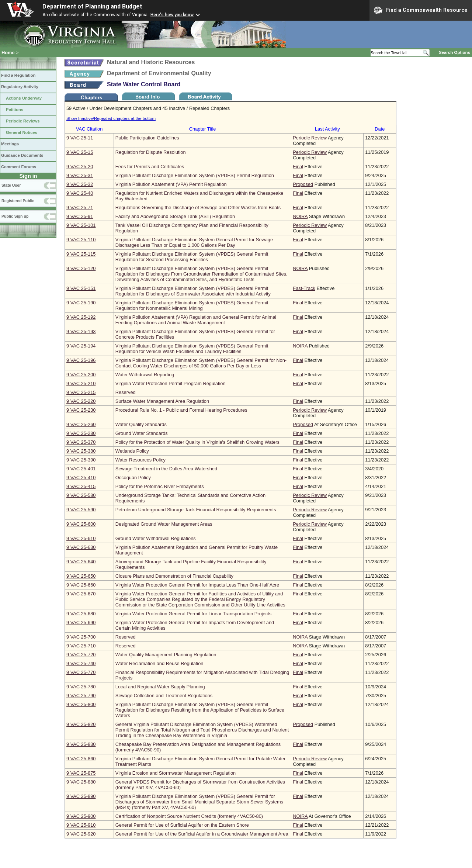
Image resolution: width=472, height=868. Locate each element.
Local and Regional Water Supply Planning (160, 687)
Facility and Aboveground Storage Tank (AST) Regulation (175, 216)
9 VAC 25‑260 (81, 424)
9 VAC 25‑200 (81, 375)
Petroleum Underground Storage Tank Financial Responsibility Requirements (196, 510)
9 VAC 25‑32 (80, 184)
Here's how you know (172, 15)
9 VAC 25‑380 (81, 451)
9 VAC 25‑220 (81, 401)
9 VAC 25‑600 (81, 524)
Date (380, 129)
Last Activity (327, 129)
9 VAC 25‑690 (81, 623)
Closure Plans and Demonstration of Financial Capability (174, 576)
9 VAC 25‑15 (80, 152)
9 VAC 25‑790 (81, 696)
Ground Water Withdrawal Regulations (156, 538)
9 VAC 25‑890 (81, 796)
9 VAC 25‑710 (81, 646)
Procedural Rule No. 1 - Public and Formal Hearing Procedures (181, 410)
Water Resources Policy (140, 460)
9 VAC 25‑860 (81, 759)
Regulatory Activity (20, 87)
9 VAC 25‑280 (81, 433)
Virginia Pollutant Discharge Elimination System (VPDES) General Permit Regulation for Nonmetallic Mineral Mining (192, 305)
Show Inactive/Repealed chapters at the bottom (111, 118)
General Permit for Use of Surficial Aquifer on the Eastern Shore (182, 825)
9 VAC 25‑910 (81, 825)
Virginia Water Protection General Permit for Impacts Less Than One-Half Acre (197, 585)
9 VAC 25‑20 (80, 167)
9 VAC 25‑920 (81, 834)
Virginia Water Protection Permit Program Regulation (171, 383)
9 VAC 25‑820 (81, 724)
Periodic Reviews (23, 121)
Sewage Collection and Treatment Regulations (164, 696)
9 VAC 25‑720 (81, 655)
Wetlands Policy (132, 451)
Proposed (303, 184)
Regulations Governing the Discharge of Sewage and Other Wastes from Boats (198, 208)
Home (8, 53)
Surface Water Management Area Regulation (162, 401)
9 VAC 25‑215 (81, 392)
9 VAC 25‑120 (81, 268)
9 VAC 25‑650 (81, 576)
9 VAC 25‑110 (81, 240)
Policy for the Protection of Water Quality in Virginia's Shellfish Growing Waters (197, 442)
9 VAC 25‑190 (81, 303)
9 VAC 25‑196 (81, 360)
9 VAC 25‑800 (81, 704)
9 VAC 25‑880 (81, 782)
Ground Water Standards (142, 433)
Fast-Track (304, 288)
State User (11, 185)
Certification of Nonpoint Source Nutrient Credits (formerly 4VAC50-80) (189, 816)
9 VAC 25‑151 (81, 288)
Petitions (15, 110)
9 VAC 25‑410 (81, 478)
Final (298, 167)
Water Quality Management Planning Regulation (166, 655)
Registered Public (18, 201)
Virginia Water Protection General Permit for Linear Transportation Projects (193, 614)
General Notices (22, 132)
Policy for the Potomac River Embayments (160, 486)
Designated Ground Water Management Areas (164, 524)
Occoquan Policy (133, 478)
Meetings (10, 144)
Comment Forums (19, 167)
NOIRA (300, 216)
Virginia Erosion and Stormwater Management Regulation (176, 773)
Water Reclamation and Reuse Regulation (159, 663)
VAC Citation (89, 129)
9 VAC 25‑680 (81, 614)
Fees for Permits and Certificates (150, 167)
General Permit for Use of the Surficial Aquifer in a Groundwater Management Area (202, 834)
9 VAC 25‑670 (81, 594)
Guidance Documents (22, 155)
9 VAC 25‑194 (81, 346)
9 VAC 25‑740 (81, 663)
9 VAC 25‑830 (81, 744)
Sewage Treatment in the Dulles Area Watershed (166, 469)
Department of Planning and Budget (92, 6)
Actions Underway (24, 98)
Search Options (454, 52)
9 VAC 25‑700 (81, 637)
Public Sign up (15, 216)
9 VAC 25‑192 (81, 317)
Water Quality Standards (141, 424)
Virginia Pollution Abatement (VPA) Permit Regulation (171, 184)
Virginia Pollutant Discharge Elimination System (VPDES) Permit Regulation (195, 175)
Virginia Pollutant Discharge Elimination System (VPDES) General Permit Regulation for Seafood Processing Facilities (192, 257)
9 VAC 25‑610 (81, 538)
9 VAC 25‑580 (81, 495)
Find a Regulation (18, 75)
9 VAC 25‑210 (81, 383)
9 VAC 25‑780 (81, 687)
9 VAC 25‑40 (80, 193)
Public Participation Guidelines (147, 138)
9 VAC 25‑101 (81, 225)
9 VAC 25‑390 (81, 460)
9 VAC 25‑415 (81, 486)
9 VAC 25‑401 (81, 469)
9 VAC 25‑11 (80, 138)
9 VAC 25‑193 (81, 331)
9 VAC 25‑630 (81, 547)
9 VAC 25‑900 (81, 816)
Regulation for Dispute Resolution (151, 152)
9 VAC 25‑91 (80, 216)
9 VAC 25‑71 (80, 208)
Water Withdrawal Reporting (145, 375)
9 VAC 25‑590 (81, 510)
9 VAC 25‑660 (81, 585)
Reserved (126, 392)
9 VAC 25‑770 (81, 672)
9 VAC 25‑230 (81, 410)
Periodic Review (310, 138)
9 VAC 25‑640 (81, 562)
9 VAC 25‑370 (81, 442)
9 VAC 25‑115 (81, 254)
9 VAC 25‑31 (80, 175)
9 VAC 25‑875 (81, 773)
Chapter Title (203, 129)
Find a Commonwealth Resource (421, 10)
